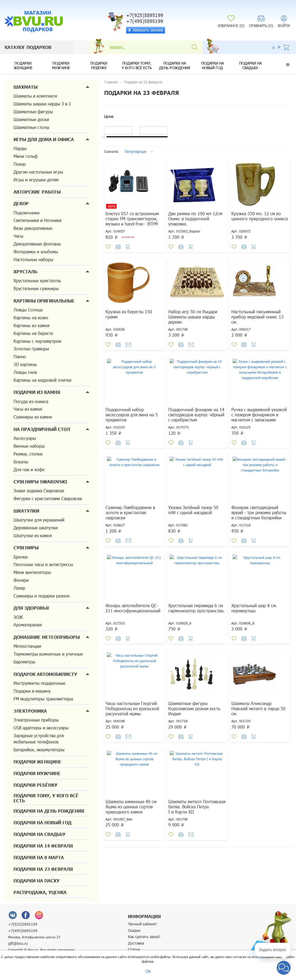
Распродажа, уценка (40, 892)
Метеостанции (27, 646)
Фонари (21, 580)
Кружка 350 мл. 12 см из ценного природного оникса (259, 216)
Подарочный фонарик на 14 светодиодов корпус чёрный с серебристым (196, 415)
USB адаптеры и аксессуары (41, 728)
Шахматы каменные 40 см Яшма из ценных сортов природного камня (131, 807)
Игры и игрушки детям (36, 180)
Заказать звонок (145, 30)
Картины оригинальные (44, 301)
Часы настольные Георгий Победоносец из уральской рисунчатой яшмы (132, 708)
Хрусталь (25, 272)
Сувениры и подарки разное (42, 596)
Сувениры (26, 548)
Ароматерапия (28, 625)
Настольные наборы (33, 259)
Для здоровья (31, 608)
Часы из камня (28, 409)
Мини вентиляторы (32, 572)
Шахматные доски (31, 119)
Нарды (20, 148)
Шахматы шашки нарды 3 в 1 (42, 104)
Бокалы (21, 462)
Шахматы (26, 87)
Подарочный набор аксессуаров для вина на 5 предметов (132, 415)
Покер (20, 164)
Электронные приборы (36, 720)
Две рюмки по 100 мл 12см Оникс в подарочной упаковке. (195, 219)
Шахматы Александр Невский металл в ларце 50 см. (258, 708)
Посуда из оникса (31, 401)
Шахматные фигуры (33, 112)
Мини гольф (26, 156)
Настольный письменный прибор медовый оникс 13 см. (257, 317)
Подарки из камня (37, 392)
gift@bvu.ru (18, 943)
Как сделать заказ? (144, 937)
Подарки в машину (32, 691)
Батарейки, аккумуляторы (39, 750)
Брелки (21, 557)
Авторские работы (37, 192)
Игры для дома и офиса (44, 139)
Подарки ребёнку (99, 65)
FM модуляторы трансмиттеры (43, 699)
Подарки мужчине (61, 65)
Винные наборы (29, 446)
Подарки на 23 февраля (43, 869)
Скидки (134, 930)
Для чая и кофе (29, 469)
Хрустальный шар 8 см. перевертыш (254, 608)
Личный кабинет (142, 924)
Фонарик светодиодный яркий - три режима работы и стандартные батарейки (259, 512)
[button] (288, 65)
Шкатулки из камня (33, 535)
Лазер (19, 588)
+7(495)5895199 (23, 931)
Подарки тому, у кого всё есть (137, 65)
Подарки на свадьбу (250, 65)
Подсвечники (27, 213)
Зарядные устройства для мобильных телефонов (39, 739)
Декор (21, 203)
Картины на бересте (33, 333)
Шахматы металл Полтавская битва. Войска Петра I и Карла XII (197, 807)
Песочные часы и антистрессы (43, 564)
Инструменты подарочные (39, 683)
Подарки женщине (23, 65)
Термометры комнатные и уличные (48, 654)
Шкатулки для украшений (39, 520)
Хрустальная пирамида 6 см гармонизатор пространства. (196, 608)
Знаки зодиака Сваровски (39, 491)
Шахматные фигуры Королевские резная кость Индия (194, 708)
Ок (148, 971)
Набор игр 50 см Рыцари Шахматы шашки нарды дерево (193, 317)
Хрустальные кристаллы (37, 280)
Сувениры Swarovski (40, 482)
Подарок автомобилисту (45, 674)
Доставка (136, 943)
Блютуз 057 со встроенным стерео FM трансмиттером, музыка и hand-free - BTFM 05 (132, 221)
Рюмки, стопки (28, 454)
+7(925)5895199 (23, 924)
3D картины (25, 364)
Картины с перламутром (37, 341)
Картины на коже (31, 318)
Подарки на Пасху (37, 881)
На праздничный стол (42, 429)
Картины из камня (31, 325)
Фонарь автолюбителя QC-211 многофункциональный (133, 608)
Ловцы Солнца (28, 310)
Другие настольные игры (38, 172)
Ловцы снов (25, 372)
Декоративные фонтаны (37, 244)
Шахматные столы (31, 127)
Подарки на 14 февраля (43, 846)
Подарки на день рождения (175, 65)
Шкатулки (26, 511)
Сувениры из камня (33, 417)
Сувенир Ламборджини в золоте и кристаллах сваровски (130, 512)
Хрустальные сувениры (36, 288)
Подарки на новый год (213, 65)
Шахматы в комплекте (35, 96)
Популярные (136, 152)
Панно (20, 356)
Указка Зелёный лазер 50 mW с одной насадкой (193, 510)
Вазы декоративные (33, 228)
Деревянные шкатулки (36, 528)
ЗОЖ (18, 617)
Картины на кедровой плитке (42, 380)
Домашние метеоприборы (47, 637)
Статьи (134, 949)
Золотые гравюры (31, 349)
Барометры (24, 662)
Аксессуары (25, 438)
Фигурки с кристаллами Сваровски (48, 498)
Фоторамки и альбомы (36, 252)
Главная (111, 82)
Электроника (30, 711)
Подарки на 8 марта (39, 857)
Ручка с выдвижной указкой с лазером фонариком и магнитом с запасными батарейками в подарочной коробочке (259, 420)
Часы (18, 236)
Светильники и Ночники (37, 220)
